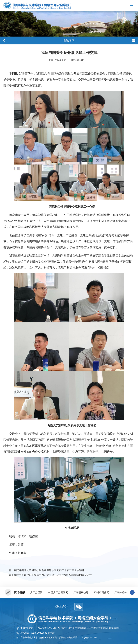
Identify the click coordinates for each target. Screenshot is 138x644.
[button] (132, 592)
